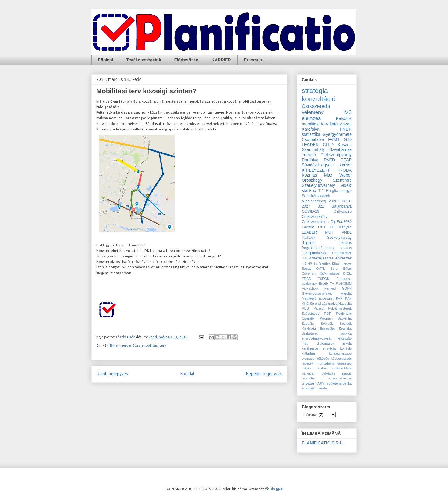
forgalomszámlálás (318, 248)
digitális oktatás (327, 243)
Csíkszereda (316, 106)
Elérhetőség (186, 60)
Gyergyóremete (337, 134)
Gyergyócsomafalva (317, 293)
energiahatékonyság (317, 338)
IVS (348, 112)
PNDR (346, 129)
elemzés (311, 118)
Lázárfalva (330, 304)
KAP (348, 298)
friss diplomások (318, 343)
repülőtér (308, 378)
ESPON (323, 279)
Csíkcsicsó (343, 211)
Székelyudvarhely (318, 185)
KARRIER (221, 60)
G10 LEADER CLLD (327, 142)
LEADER (309, 232)
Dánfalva (310, 160)
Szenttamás (341, 149)
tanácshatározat (340, 378)
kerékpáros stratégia (319, 348)
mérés (306, 368)
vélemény (313, 112)
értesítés (308, 388)
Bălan (347, 269)
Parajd (318, 308)
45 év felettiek (319, 263)
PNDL (347, 232)
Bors (136, 346)
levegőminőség (315, 253)
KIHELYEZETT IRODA (327, 170)
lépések (308, 363)
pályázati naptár (337, 373)
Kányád (345, 227)
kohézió (346, 348)
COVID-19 (311, 211)
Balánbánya (342, 206)
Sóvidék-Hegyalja (318, 165)
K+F (339, 298)
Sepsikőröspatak (316, 196)
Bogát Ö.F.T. (313, 269)
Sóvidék (327, 324)
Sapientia (345, 318)
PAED (329, 160)
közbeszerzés (341, 359)
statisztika (311, 134)
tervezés (308, 383)
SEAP (346, 160)
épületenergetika (339, 383)
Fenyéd (330, 288)
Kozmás (309, 175)
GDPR (347, 288)
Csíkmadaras (330, 273)
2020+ (334, 201)
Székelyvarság (339, 238)
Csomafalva (313, 139)
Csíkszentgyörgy (336, 155)
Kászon (345, 145)
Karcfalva (311, 129)
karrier (346, 165)
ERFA (306, 279)
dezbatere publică (327, 333)
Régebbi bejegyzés (264, 374)
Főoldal (106, 60)
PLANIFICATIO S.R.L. (322, 443)
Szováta (308, 324)
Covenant (309, 273)
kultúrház (309, 353)
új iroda (321, 388)
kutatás (346, 248)
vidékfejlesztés (321, 258)
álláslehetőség (314, 201)
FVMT (334, 139)
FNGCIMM (344, 283)
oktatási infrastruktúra (334, 368)
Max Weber (338, 175)
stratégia (315, 91)
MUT (329, 232)
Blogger (276, 489)
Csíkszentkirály (315, 217)
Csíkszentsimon (315, 222)
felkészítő (345, 338)
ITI (332, 227)
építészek (344, 258)
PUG (305, 308)
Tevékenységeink (144, 60)
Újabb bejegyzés (112, 374)
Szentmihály (313, 149)
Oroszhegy (312, 180)
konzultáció (319, 99)
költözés (323, 359)
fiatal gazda (341, 124)
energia (309, 155)
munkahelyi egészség (334, 363)
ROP (328, 314)
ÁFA (321, 383)
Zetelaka (345, 328)
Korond (315, 304)
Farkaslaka (310, 288)
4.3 (304, 263)
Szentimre (342, 180)
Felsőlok (344, 118)
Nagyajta (345, 304)
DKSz (347, 273)
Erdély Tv (326, 283)
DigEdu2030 (341, 222)
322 (321, 206)
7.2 (321, 191)
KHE (305, 304)
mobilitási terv (154, 346)
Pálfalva (309, 238)
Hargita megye (339, 191)
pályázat (308, 373)
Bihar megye (120, 346)
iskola (347, 343)
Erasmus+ (254, 60)
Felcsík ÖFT (314, 227)
